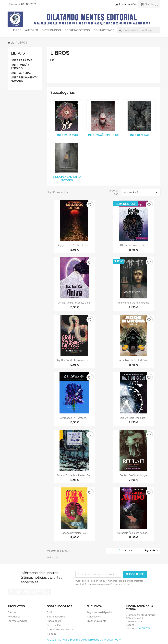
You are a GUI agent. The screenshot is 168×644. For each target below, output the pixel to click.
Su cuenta (94, 606)
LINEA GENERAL (21, 73)
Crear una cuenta (96, 621)
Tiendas (52, 634)
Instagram (40, 592)
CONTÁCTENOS (104, 30)
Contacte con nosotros (60, 629)
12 (131, 550)
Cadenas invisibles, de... (74, 533)
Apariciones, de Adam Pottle (133, 303)
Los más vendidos (18, 621)
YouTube (26, 592)
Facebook (11, 592)
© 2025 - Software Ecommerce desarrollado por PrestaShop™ (84, 640)
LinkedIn (47, 592)
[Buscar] (139, 30)
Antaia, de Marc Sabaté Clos (74, 303)
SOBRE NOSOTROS (77, 30)
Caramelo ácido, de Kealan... (133, 533)
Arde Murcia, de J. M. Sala (133, 360)
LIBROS (17, 30)
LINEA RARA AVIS (22, 60)
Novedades (14, 617)
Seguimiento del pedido (100, 612)
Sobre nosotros (56, 617)
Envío (50, 612)
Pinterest (33, 592)
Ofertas (12, 612)
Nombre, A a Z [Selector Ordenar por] (141, 192)
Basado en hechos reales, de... (74, 475)
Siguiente (152, 551)
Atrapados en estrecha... (74, 418)
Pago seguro (54, 621)
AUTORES (32, 30)
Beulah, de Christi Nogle (133, 475)
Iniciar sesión (94, 617)
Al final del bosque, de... (133, 245)
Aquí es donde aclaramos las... (74, 360)
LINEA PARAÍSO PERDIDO (21, 67)
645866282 (29, 4)
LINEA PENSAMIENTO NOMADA (24, 79)
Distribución (51, 30)
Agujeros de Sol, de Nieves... (74, 245)
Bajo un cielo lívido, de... (133, 418)
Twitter (18, 592)
